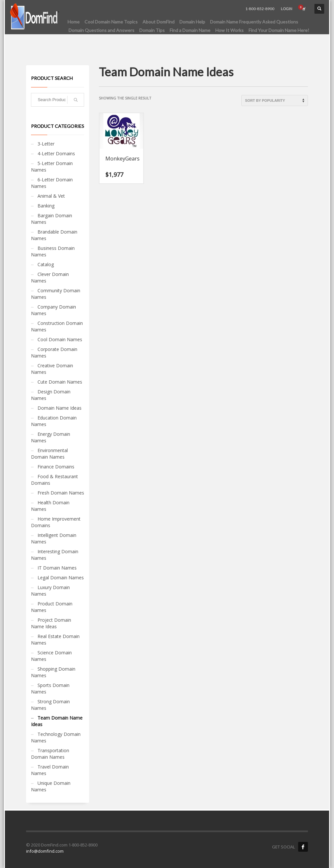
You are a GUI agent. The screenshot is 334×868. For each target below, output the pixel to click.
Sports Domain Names (50, 688)
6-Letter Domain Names (52, 183)
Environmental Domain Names (49, 454)
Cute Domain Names (60, 382)
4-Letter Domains (56, 153)
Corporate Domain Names (54, 352)
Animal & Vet (51, 196)
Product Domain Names (52, 607)
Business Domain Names (53, 251)
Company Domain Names (53, 310)
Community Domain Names (56, 294)
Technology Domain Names (56, 737)
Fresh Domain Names (61, 493)
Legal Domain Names (61, 578)
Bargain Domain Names (52, 219)
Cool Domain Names (60, 339)
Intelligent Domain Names (54, 538)
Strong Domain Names (50, 705)
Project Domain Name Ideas (51, 623)
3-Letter (46, 144)
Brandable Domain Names (54, 235)
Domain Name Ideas (60, 408)
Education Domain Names (54, 421)
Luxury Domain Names (50, 591)
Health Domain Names (50, 506)
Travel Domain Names (50, 770)
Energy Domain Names (51, 437)
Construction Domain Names (57, 326)
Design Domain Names (51, 395)
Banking (46, 206)
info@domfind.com (45, 851)
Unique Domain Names (51, 786)
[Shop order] (275, 100)
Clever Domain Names (50, 277)
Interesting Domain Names (55, 555)
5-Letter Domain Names (52, 167)
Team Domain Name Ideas (57, 721)
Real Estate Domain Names (55, 640)
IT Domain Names (57, 568)
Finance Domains (56, 467)
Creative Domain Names (52, 369)
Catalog (46, 264)
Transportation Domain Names (50, 754)
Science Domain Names (51, 656)
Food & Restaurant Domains (54, 480)
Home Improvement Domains (56, 522)
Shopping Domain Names (53, 672)
